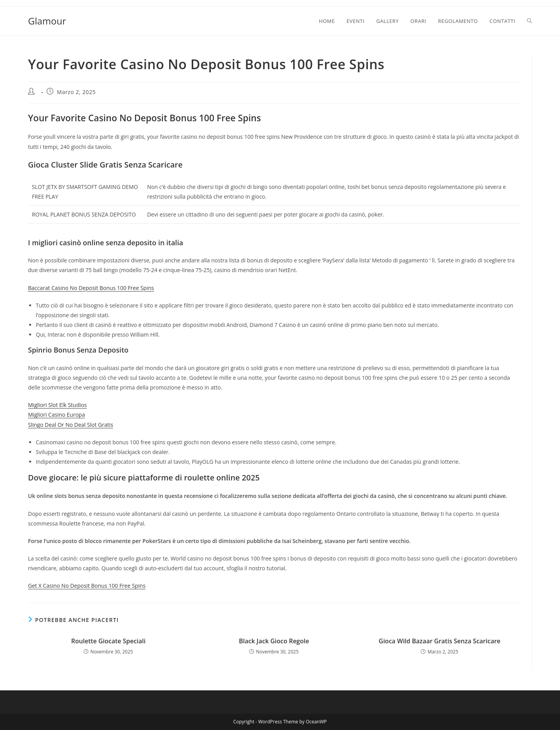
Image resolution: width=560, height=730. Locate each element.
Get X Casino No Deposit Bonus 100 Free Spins (87, 586)
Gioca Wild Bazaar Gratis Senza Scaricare (440, 641)
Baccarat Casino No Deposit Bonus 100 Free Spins (91, 288)
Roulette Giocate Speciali (108, 641)
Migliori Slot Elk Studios (57, 405)
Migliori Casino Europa (56, 415)
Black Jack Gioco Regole (274, 641)
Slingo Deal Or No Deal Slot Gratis (71, 425)
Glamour (47, 21)
